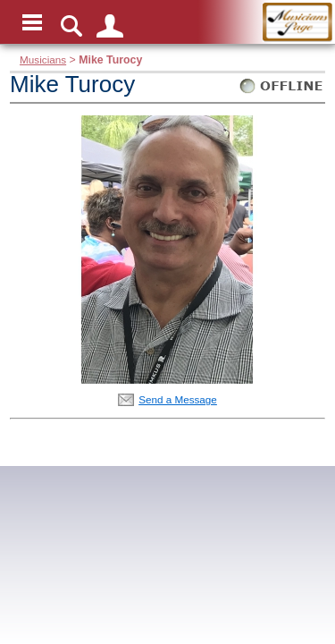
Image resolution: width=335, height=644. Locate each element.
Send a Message (178, 399)
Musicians (43, 59)
